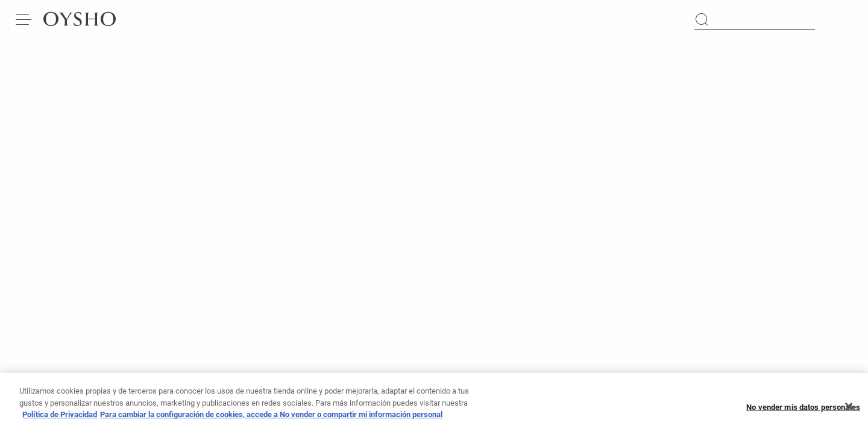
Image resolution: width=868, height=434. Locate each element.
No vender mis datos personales (803, 412)
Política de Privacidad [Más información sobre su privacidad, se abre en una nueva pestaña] (60, 419)
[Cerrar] (849, 412)
